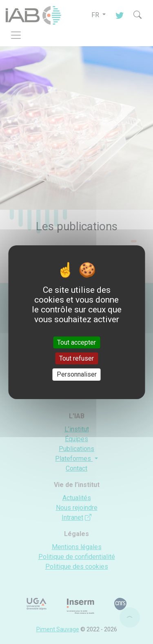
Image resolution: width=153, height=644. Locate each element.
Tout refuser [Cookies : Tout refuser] (76, 358)
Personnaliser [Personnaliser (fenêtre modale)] (77, 374)
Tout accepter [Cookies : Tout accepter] (76, 342)
